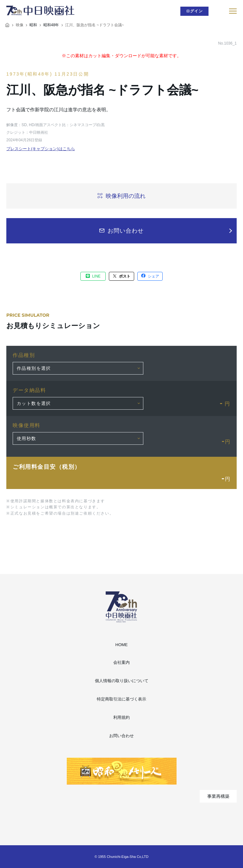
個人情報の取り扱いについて (122, 681)
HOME (122, 645)
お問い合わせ (121, 736)
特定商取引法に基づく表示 (121, 699)
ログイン (194, 11)
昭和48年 (51, 25)
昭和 (33, 25)
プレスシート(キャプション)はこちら (41, 149)
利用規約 (121, 717)
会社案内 (121, 662)
